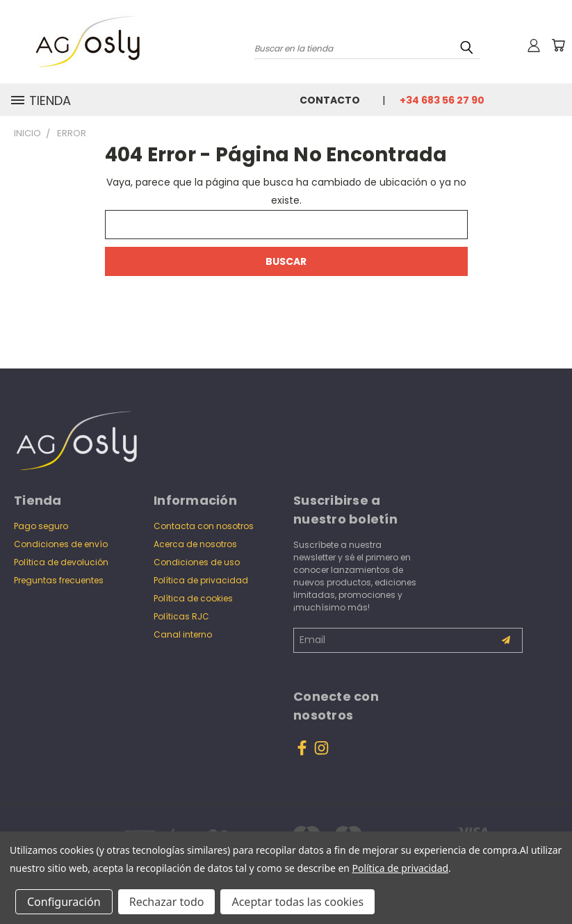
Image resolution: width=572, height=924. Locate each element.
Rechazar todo (167, 902)
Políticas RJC (181, 616)
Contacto (330, 100)
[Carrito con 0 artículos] (558, 45)
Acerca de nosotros (195, 544)
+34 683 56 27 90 (442, 100)
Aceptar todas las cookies (297, 902)
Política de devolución (61, 562)
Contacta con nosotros (204, 526)
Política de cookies (193, 598)
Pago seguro (41, 526)
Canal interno (183, 634)
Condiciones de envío (61, 544)
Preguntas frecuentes (59, 580)
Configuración (64, 902)
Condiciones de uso (197, 562)
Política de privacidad (201, 580)
